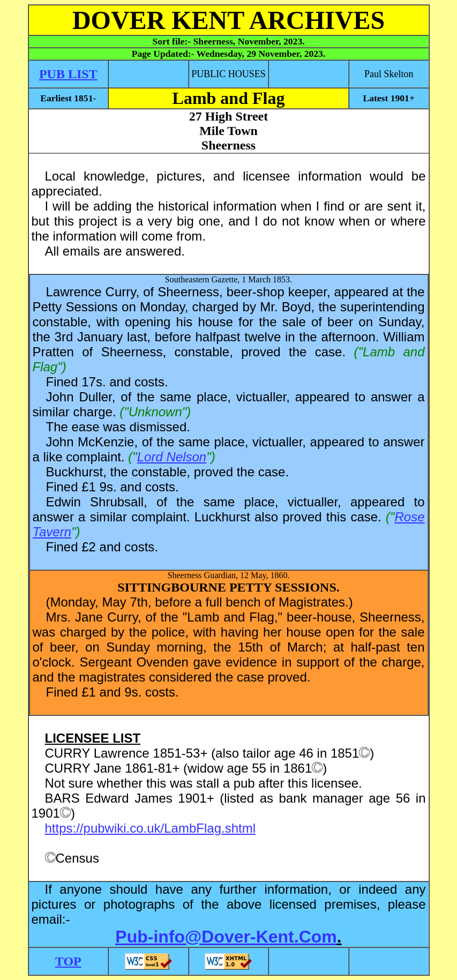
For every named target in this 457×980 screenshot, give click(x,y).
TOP (68, 961)
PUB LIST (68, 74)
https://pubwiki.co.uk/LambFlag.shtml (151, 828)
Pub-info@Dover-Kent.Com (226, 937)
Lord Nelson (172, 457)
